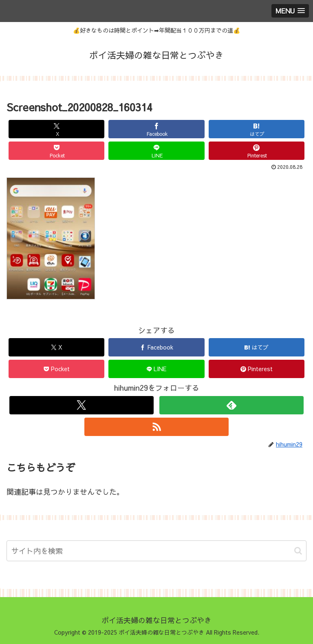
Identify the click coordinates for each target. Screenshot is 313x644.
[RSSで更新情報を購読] (156, 427)
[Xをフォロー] (81, 405)
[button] (298, 551)
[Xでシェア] (57, 129)
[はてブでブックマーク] (257, 129)
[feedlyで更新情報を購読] (231, 405)
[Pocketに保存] (57, 151)
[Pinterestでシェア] (257, 151)
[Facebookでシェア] (156, 129)
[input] (156, 551)
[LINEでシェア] (156, 151)
